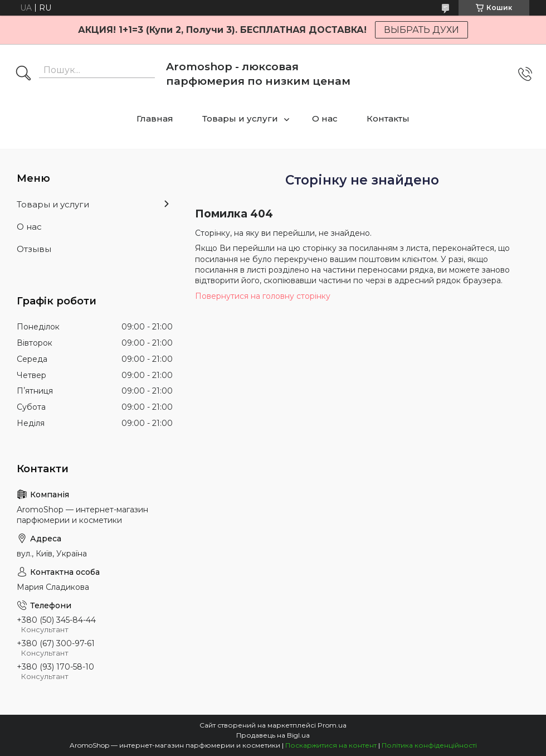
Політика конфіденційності (429, 745)
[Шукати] (23, 74)
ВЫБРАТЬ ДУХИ (421, 30)
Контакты (388, 118)
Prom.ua (332, 725)
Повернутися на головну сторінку (263, 296)
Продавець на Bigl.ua (273, 735)
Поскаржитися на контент (331, 745)
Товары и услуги (240, 118)
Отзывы (34, 249)
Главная (155, 118)
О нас (325, 118)
